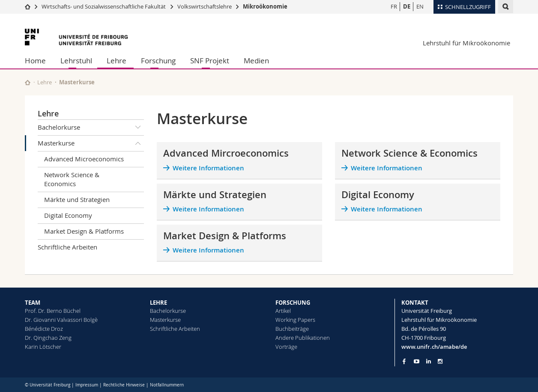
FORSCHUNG (293, 303)
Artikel (283, 311)
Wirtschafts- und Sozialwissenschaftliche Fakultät (104, 6)
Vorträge (286, 347)
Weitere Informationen (208, 168)
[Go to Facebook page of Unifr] (404, 361)
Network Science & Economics (72, 179)
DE (407, 6)
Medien (256, 61)
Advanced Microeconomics (84, 159)
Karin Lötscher (43, 347)
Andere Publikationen (303, 338)
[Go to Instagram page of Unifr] (440, 361)
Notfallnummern (167, 385)
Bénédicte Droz (44, 329)
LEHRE (158, 303)
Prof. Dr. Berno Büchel (53, 311)
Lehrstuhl (76, 61)
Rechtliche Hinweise (124, 385)
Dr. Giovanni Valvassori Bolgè (61, 320)
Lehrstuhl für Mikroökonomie (466, 43)
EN (420, 6)
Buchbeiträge (292, 329)
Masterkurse (91, 143)
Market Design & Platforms (84, 231)
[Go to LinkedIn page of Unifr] (429, 361)
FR (394, 6)
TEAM (33, 303)
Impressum (87, 385)
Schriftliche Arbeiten (67, 247)
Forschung (158, 61)
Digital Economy (68, 215)
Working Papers (295, 320)
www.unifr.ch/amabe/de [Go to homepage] (434, 347)
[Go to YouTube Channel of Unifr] (417, 361)
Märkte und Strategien (77, 199)
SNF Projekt (210, 61)
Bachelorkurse (91, 128)
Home (35, 61)
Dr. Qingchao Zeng (48, 338)
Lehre (117, 61)
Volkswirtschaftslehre (205, 6)
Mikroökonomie (265, 6)
